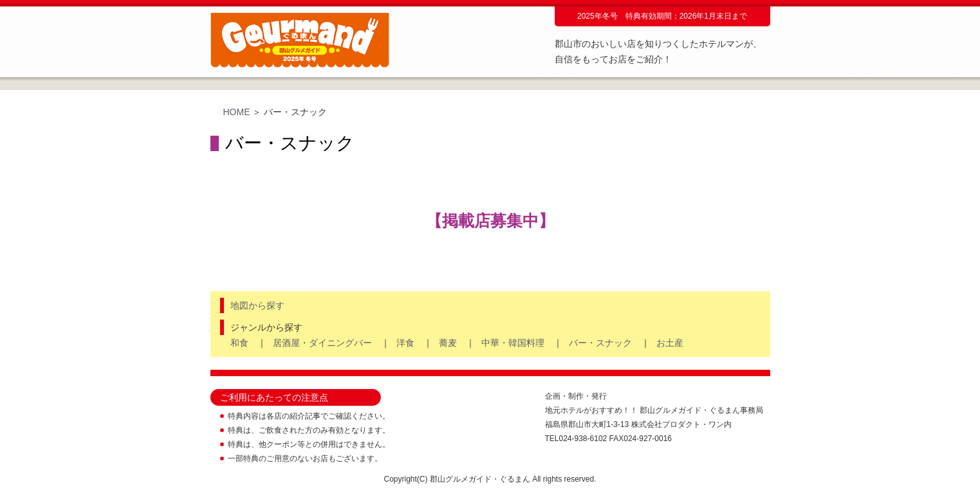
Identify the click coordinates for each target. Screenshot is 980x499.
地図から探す (257, 305)
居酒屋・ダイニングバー (322, 343)
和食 (239, 343)
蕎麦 (448, 343)
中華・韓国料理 (513, 343)
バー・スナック (600, 343)
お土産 (670, 343)
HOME (237, 112)
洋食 (405, 343)
